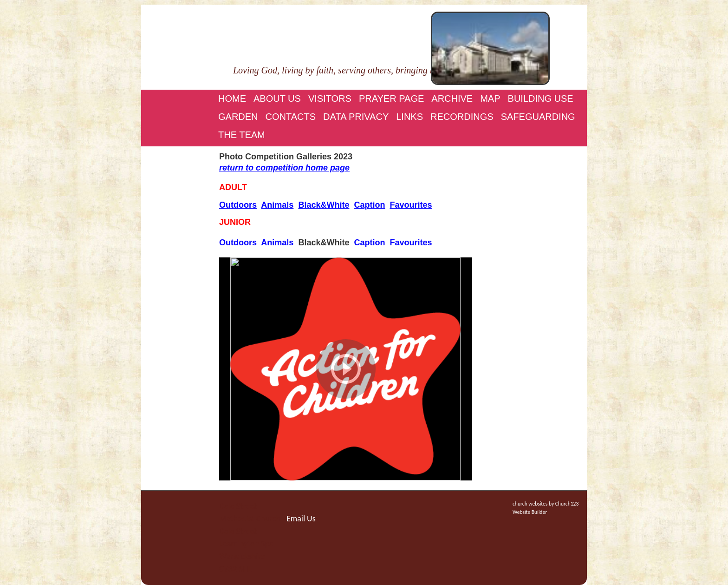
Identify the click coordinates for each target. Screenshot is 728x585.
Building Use (541, 99)
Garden (238, 117)
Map (490, 99)
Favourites (411, 205)
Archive (452, 99)
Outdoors (238, 205)
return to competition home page (284, 168)
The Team (242, 135)
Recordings (462, 117)
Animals (277, 205)
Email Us (301, 519)
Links (409, 117)
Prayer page (391, 99)
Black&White (324, 205)
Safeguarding (538, 117)
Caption (369, 205)
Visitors (330, 99)
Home (232, 99)
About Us (277, 99)
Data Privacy (356, 117)
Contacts (291, 117)
